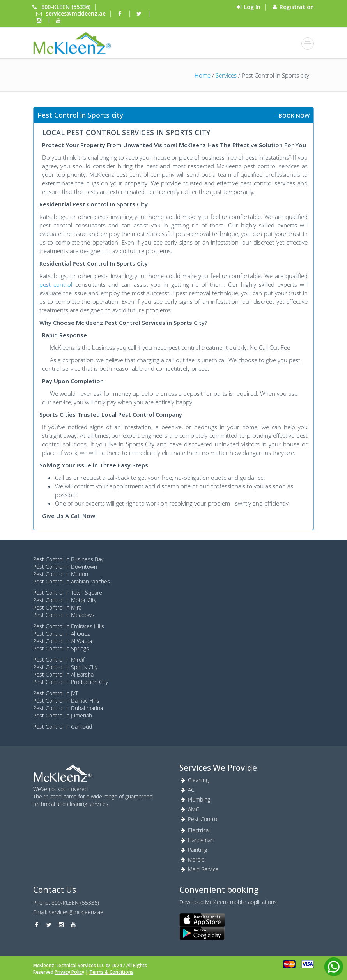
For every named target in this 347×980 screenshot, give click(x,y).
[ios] (247, 920)
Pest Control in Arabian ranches (72, 581)
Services (226, 75)
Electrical (195, 830)
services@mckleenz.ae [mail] (76, 13)
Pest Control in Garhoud (63, 727)
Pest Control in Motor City (65, 600)
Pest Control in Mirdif (59, 660)
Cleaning (194, 780)
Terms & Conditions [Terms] (111, 972)
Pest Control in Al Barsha (63, 674)
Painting (193, 850)
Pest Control (199, 819)
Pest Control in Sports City (65, 667)
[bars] (308, 44)
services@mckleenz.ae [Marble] (76, 912)
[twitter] (140, 13)
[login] (72, 43)
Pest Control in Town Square (68, 593)
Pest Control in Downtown (65, 567)
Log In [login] (252, 7)
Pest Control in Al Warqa (63, 641)
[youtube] (59, 20)
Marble (192, 859)
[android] (247, 933)
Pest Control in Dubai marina (68, 708)
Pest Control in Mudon (61, 574)
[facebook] (121, 13)
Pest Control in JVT (56, 693)
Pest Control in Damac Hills (66, 701)
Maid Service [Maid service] (199, 869)
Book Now (294, 115)
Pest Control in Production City (71, 682)
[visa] (308, 964)
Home (203, 75)
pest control (56, 284)
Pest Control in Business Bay (68, 559)
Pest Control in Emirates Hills (69, 626)
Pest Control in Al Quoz (61, 634)
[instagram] (40, 20)
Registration (297, 7)
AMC (189, 809)
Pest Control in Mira (57, 607)
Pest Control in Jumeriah (63, 715)
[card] (289, 964)
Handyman (197, 840)
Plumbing (195, 799)
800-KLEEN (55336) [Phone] (66, 7)
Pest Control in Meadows (64, 615)
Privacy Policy (69, 972)
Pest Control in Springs (61, 648)
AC (187, 790)
